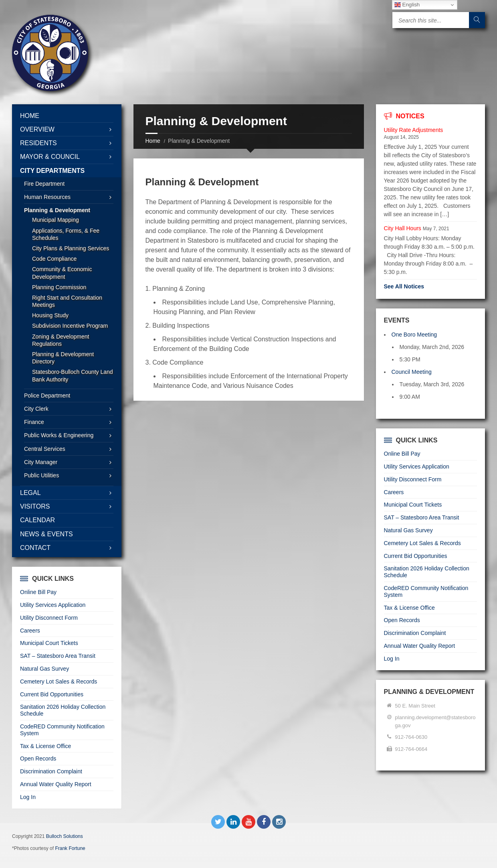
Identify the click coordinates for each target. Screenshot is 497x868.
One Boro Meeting (414, 335)
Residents (38, 143)
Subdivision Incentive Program (70, 326)
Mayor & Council (50, 157)
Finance (34, 422)
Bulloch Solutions (65, 836)
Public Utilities (41, 475)
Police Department (47, 395)
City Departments (52, 171)
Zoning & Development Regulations (61, 340)
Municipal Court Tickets (49, 643)
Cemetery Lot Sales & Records (59, 681)
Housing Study (50, 315)
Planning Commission (59, 287)
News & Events (46, 534)
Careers (30, 631)
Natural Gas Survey (44, 669)
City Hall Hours (403, 228)
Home (153, 141)
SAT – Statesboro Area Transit (58, 656)
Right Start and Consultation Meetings (67, 301)
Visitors (35, 506)
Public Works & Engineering (59, 435)
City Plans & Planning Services (71, 248)
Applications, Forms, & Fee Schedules (66, 234)
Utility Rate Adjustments (414, 130)
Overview (37, 129)
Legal (30, 493)
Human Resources (47, 197)
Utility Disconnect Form (49, 618)
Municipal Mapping (56, 220)
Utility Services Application (53, 605)
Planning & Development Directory (63, 358)
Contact (35, 548)
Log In (28, 797)
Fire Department (44, 184)
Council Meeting (412, 372)
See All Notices (404, 286)
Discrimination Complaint (51, 771)
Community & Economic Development (62, 273)
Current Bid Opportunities (52, 694)
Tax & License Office (45, 746)
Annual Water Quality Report (56, 784)
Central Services (45, 449)
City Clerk (36, 409)
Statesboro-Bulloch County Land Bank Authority (73, 375)
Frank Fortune (70, 848)
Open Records (38, 758)
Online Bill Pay (38, 592)
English (407, 5)
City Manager (41, 462)
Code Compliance (54, 259)
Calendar (37, 520)
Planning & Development (57, 210)
